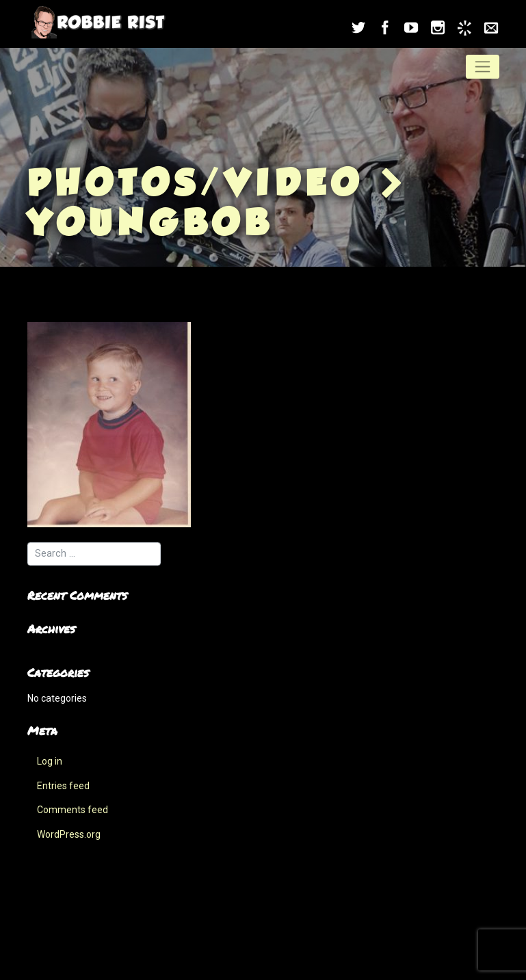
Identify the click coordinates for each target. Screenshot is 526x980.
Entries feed (63, 786)
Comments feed (73, 810)
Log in (50, 761)
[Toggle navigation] (483, 66)
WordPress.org (69, 834)
